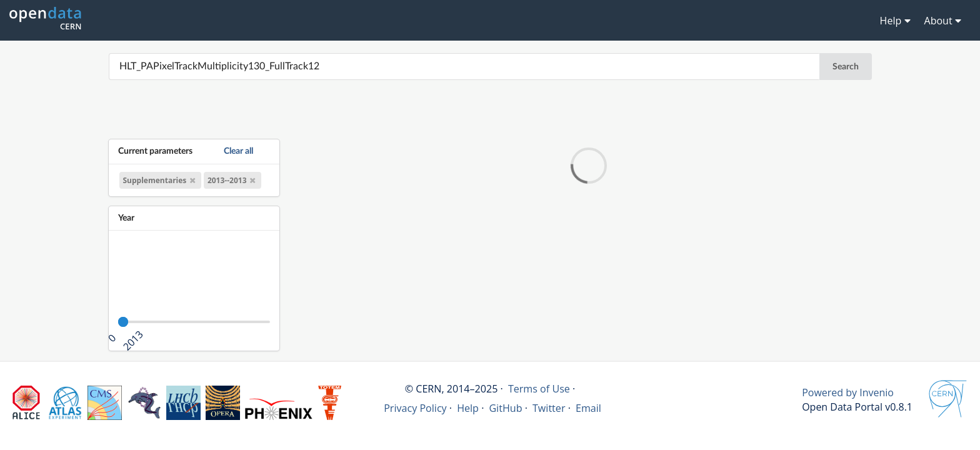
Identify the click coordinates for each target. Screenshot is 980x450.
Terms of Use (539, 389)
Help (468, 408)
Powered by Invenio (848, 392)
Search (846, 67)
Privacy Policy (415, 408)
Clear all (238, 151)
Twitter (549, 408)
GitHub (505, 408)
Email (588, 408)
